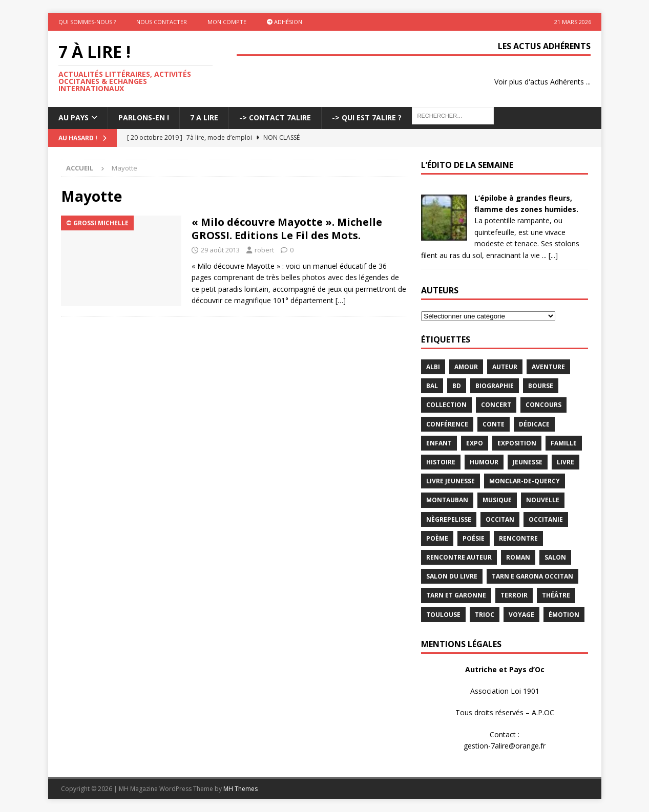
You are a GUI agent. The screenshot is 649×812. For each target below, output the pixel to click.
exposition (517, 443)
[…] (341, 300)
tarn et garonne (456, 595)
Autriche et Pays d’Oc (505, 669)
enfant (439, 443)
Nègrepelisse (449, 519)
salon (555, 557)
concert (496, 405)
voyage (521, 615)
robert (264, 250)
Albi (433, 367)
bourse (541, 386)
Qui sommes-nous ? (87, 22)
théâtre (556, 595)
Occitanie (546, 519)
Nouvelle (543, 500)
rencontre (518, 538)
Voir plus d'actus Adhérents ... (542, 82)
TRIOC (485, 615)
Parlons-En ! (144, 117)
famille (564, 443)
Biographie (495, 386)
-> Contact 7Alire (275, 117)
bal (432, 386)
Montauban (447, 500)
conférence (447, 424)
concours (543, 405)
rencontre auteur (459, 557)
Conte (494, 424)
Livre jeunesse (451, 481)
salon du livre (452, 576)
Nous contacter (162, 22)
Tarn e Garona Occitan (532, 576)
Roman (518, 557)
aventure (548, 367)
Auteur (505, 367)
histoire (441, 462)
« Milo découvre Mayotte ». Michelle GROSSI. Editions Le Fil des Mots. (287, 229)
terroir (514, 595)
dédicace (534, 424)
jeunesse (528, 462)
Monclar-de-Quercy (525, 481)
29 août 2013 (220, 250)
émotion (564, 615)
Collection (446, 405)
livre (566, 462)
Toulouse (443, 615)
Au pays (74, 117)
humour (484, 462)
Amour (466, 367)
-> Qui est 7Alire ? (367, 117)
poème (437, 538)
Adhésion (285, 22)
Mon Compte (227, 22)
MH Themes (240, 789)
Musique (497, 500)
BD (457, 386)
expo (475, 443)
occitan (500, 519)
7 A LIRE (204, 117)
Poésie (474, 538)
